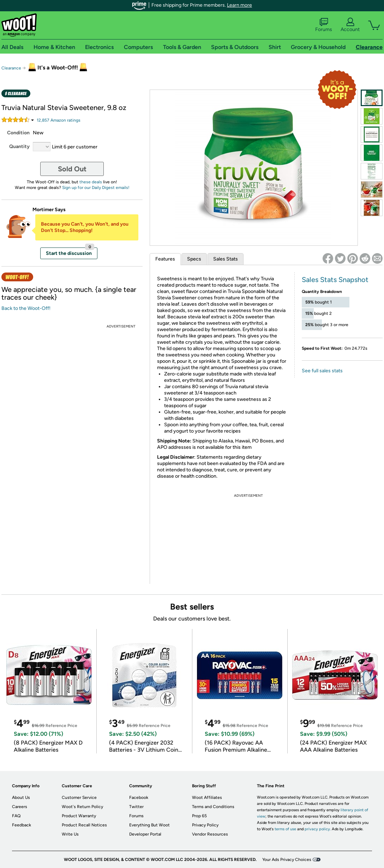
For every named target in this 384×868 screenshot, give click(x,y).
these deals (91, 182)
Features (165, 259)
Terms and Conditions (213, 807)
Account (350, 25)
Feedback (22, 825)
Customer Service (79, 797)
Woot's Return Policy (82, 807)
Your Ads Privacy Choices (287, 860)
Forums (324, 25)
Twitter (136, 807)
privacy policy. (318, 829)
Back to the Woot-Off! (26, 308)
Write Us (70, 834)
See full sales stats (322, 371)
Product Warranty (79, 816)
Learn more (239, 5)
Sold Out (72, 169)
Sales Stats (226, 259)
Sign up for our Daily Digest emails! (96, 188)
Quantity (19, 146)
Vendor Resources (210, 834)
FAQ (16, 816)
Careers (20, 807)
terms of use (285, 829)
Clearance (11, 68)
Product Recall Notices (84, 825)
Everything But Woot (149, 825)
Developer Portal (145, 834)
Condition (18, 133)
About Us (21, 797)
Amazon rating (59, 120)
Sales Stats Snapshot (335, 280)
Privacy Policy (205, 825)
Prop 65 (199, 816)
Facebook (139, 797)
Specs (194, 259)
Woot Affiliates (207, 797)
